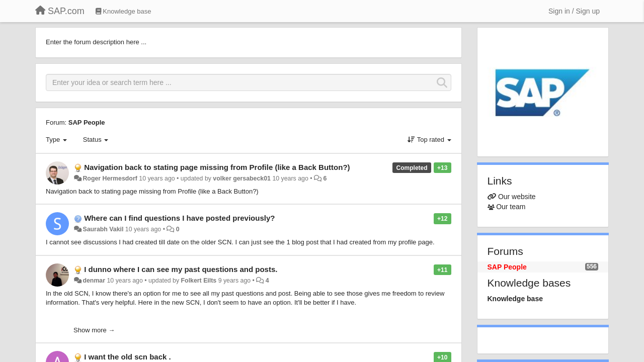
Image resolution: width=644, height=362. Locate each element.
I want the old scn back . (128, 357)
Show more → (94, 330)
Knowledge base (515, 299)
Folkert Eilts (199, 281)
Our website (517, 197)
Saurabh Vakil (103, 229)
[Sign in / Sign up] (574, 11)
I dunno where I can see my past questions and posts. (181, 269)
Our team (511, 207)
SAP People (87, 122)
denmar (94, 281)
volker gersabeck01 (242, 178)
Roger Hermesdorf (110, 178)
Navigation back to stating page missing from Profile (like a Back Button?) (217, 167)
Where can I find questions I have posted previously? (179, 218)
